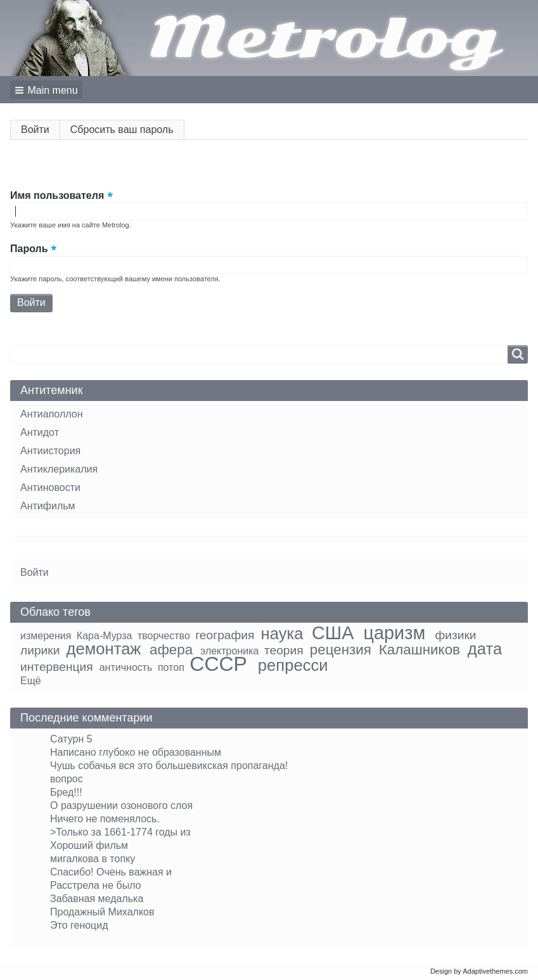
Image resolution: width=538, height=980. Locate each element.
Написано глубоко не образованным (136, 752)
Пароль (29, 249)
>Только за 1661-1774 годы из (120, 832)
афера (171, 650)
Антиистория (50, 451)
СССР (218, 664)
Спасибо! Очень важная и (111, 872)
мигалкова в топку (93, 859)
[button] (46, 90)
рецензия (341, 650)
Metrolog (323, 38)
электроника (229, 651)
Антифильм (48, 506)
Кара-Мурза (105, 636)
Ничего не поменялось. (105, 819)
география (225, 635)
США (333, 633)
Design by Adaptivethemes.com (479, 971)
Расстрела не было (96, 885)
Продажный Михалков (102, 912)
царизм (395, 633)
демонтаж (104, 649)
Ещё (31, 681)
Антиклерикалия (59, 469)
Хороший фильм (89, 845)
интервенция (57, 667)
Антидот (40, 432)
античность (126, 667)
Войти (41, 132)
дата (485, 649)
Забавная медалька (97, 899)
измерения (46, 636)
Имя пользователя (57, 195)
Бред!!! (66, 792)
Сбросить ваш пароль (122, 130)
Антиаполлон (51, 414)
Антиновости (50, 487)
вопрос (67, 779)
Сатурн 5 (71, 739)
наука (282, 633)
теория (284, 650)
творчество (164, 636)
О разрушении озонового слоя (121, 805)
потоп (171, 667)
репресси (293, 665)
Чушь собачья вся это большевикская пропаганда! (169, 766)
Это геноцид (79, 925)
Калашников (420, 650)
